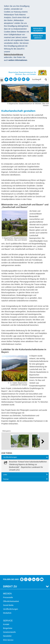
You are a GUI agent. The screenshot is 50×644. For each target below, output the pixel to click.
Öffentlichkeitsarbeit (11, 510)
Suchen (46, 80)
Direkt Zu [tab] (10, 495)
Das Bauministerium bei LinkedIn (34, 488)
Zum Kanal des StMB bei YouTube (42, 488)
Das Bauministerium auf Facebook (22, 488)
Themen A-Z (8, 564)
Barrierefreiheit (9, 572)
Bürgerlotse (8, 537)
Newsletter (7, 545)
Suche (6, 560)
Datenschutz (22, 615)
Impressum (9, 615)
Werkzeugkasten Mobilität (13, 602)
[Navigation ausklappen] (2, 80)
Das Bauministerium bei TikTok (38, 488)
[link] (25, 466)
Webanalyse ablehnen (38, 37)
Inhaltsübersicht (9, 568)
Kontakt (6, 533)
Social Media (8, 514)
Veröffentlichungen (11, 518)
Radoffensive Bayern (11, 595)
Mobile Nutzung (9, 576)
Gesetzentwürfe (9, 541)
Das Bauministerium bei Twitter (30, 488)
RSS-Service (8, 549)
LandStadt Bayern (10, 587)
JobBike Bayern (9, 599)
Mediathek (7, 522)
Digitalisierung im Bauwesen (14, 591)
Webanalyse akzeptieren (38, 29)
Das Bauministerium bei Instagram (26, 488)
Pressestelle (8, 506)
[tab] (25, 457)
